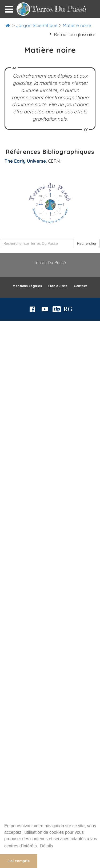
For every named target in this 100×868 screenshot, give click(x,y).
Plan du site (58, 286)
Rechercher (87, 243)
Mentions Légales (27, 286)
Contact (81, 286)
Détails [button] (47, 846)
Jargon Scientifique (37, 25)
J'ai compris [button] (19, 861)
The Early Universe (25, 161)
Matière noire (77, 25)
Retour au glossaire (75, 34)
